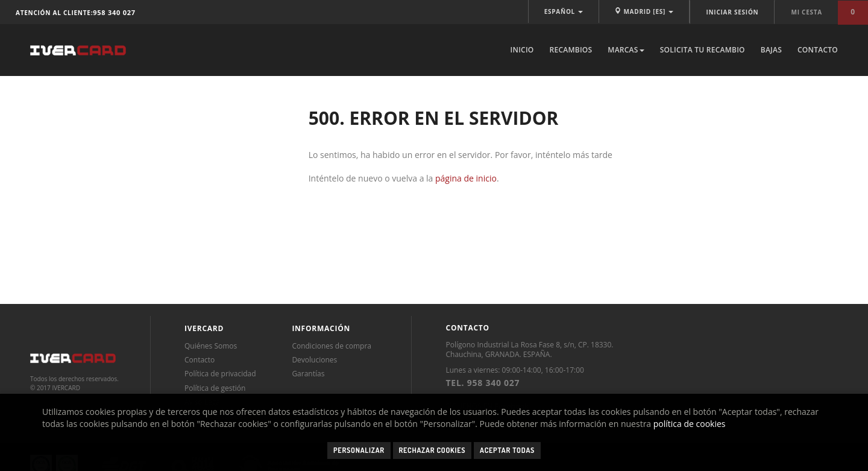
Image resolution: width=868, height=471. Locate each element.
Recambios (571, 50)
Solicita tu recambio (703, 50)
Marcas (626, 50)
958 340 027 (114, 12)
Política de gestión (215, 388)
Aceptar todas (507, 450)
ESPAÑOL (564, 11)
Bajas (771, 50)
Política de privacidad (220, 374)
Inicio (522, 50)
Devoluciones (314, 360)
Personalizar (359, 450)
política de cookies (690, 424)
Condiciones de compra (332, 346)
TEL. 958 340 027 (483, 383)
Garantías (308, 374)
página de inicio (466, 178)
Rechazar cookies (432, 450)
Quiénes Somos (211, 346)
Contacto (818, 50)
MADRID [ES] (644, 11)
